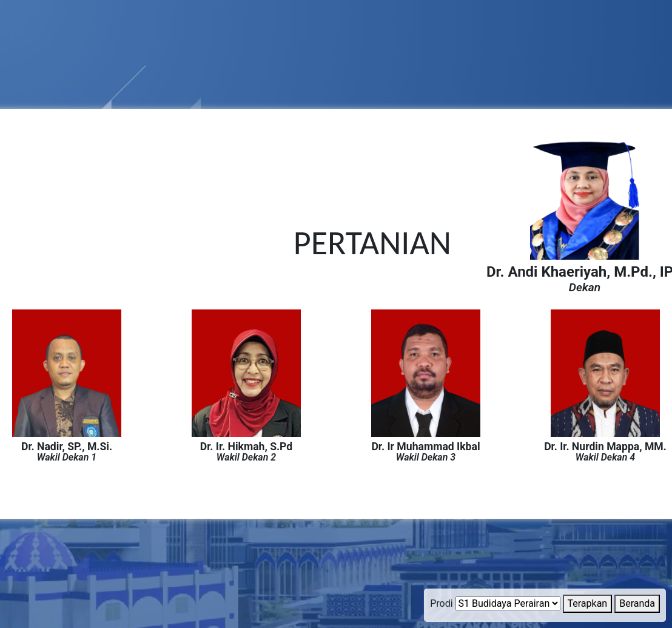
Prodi (441, 603)
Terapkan (588, 603)
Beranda (637, 603)
